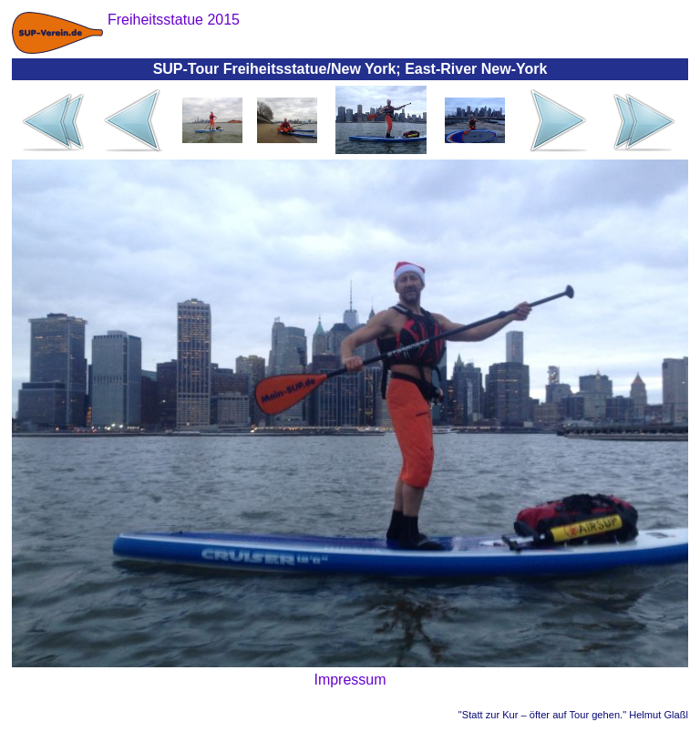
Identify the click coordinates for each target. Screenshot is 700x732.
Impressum (350, 680)
